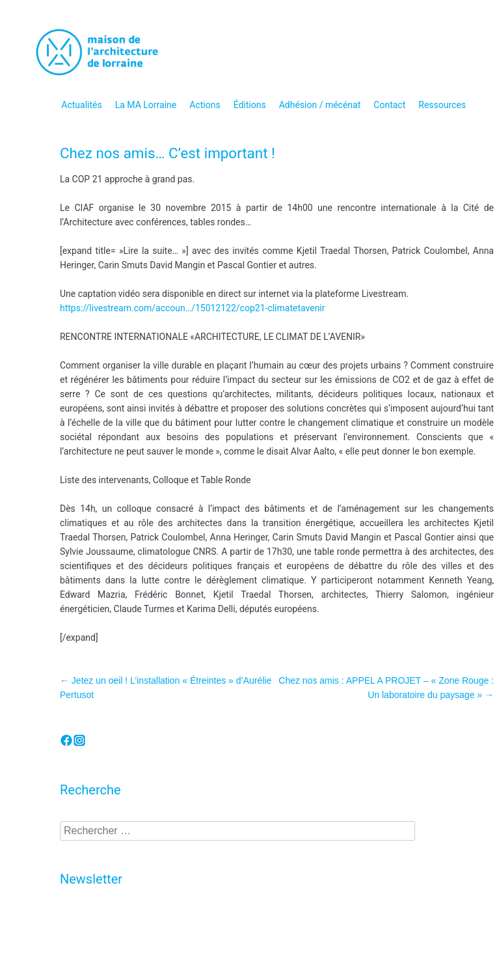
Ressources (442, 105)
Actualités (81, 105)
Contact (389, 105)
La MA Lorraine (146, 105)
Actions (205, 105)
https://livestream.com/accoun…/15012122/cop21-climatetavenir (193, 308)
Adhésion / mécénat (320, 105)
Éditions (250, 105)
